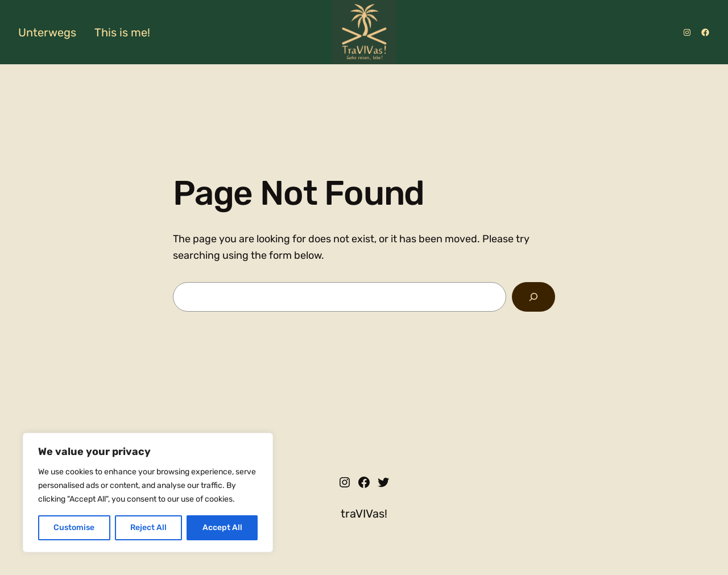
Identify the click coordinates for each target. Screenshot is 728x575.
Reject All (148, 528)
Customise (74, 528)
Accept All (222, 528)
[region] (148, 493)
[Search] (533, 297)
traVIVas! (364, 514)
